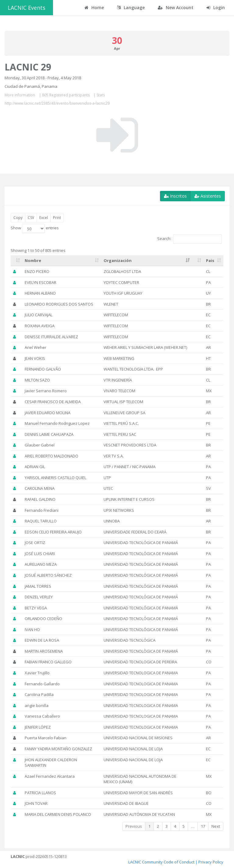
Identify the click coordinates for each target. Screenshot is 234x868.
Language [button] (131, 7)
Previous (134, 826)
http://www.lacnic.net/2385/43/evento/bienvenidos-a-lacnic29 (57, 103)
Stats (101, 95)
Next (216, 826)
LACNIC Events (27, 8)
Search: (190, 239)
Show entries (35, 228)
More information (20, 95)
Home (94, 7)
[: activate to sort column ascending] (16, 261)
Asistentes (208, 196)
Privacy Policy (211, 862)
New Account (176, 7)
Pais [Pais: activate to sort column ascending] (210, 260)
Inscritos (175, 196)
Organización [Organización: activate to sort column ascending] (118, 260)
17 (203, 826)
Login (216, 7)
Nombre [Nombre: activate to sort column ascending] (33, 260)
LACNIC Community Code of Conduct (161, 862)
